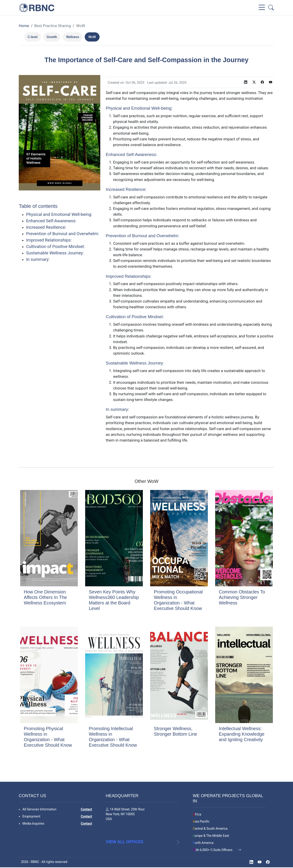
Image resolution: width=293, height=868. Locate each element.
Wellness (73, 37)
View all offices (125, 844)
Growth (52, 37)
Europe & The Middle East (211, 835)
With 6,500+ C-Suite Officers (213, 849)
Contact (86, 809)
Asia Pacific (201, 821)
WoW (81, 26)
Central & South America (210, 828)
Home (24, 26)
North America (203, 842)
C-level (33, 37)
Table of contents (38, 206)
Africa (197, 814)
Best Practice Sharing (53, 26)
